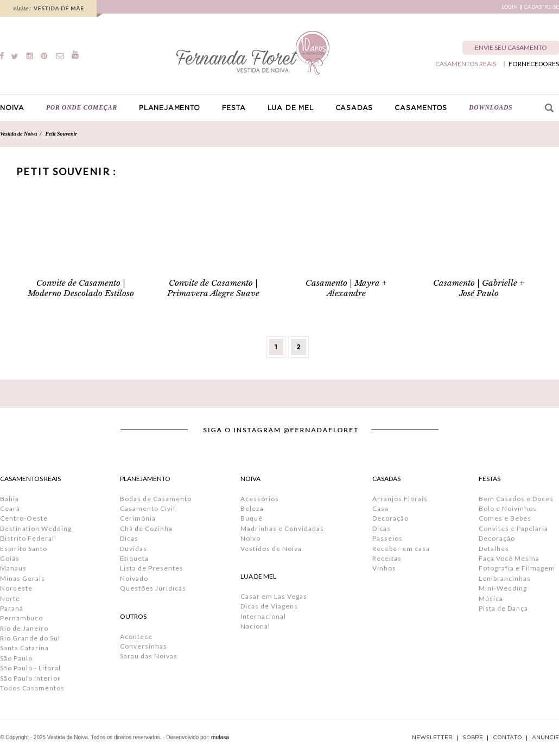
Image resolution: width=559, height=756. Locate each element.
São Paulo (16, 658)
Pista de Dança (503, 608)
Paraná (12, 608)
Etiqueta (134, 558)
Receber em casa (401, 549)
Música (491, 598)
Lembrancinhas (505, 578)
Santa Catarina (24, 648)
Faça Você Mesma (509, 558)
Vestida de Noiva (18, 134)
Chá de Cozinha (146, 528)
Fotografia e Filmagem (517, 568)
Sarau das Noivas (149, 656)
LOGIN (510, 7)
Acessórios (260, 499)
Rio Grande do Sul (30, 638)
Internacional (263, 616)
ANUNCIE (545, 738)
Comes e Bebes (505, 518)
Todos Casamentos (32, 688)
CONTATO (507, 738)
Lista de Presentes (152, 568)
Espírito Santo (24, 549)
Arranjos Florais (400, 499)
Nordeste (16, 588)
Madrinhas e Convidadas (282, 528)
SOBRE (473, 738)
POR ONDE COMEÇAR (82, 107)
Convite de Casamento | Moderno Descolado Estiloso (81, 288)
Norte (10, 598)
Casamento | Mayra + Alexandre (346, 288)
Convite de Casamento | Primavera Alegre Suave (213, 288)
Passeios (388, 538)
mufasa (220, 737)
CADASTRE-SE (542, 7)
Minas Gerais (23, 578)
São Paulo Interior (30, 678)
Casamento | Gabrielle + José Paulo (479, 288)
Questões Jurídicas (153, 588)
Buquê (252, 518)
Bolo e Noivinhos (508, 508)
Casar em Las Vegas (274, 596)
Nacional (255, 626)
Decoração (390, 518)
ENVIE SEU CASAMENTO (511, 47)
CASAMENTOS (421, 108)
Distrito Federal (27, 538)
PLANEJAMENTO (170, 108)
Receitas (387, 558)
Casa (380, 508)
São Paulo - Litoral (30, 668)
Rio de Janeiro (24, 628)
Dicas (129, 538)
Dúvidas (134, 549)
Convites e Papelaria (513, 528)
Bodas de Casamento (156, 499)
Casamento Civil (148, 508)
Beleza (252, 508)
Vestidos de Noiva (271, 549)
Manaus (13, 568)
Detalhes (494, 549)
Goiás (10, 558)
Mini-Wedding (503, 588)
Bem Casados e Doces (516, 499)
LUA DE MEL (291, 108)
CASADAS (354, 108)
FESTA (234, 108)
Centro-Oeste (24, 518)
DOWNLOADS (491, 107)
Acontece (136, 636)
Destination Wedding (36, 528)
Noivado (134, 578)
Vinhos (384, 568)
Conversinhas (144, 646)
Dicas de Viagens (269, 606)
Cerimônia (138, 518)
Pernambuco (21, 618)
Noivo (250, 538)
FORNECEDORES (534, 64)
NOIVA (12, 108)
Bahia (9, 499)
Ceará (10, 508)
